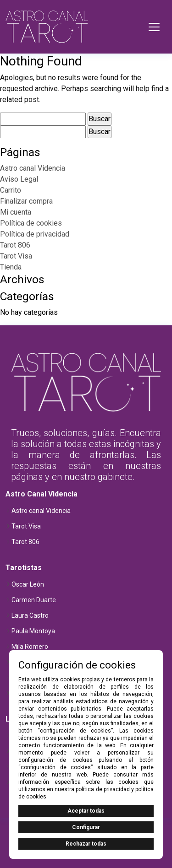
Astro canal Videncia (33, 168)
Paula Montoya (33, 631)
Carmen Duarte (34, 600)
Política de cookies (31, 223)
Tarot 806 (15, 245)
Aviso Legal (19, 179)
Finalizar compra (26, 201)
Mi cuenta (16, 212)
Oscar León (28, 584)
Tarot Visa (16, 256)
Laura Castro (30, 615)
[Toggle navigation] (154, 27)
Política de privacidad (35, 234)
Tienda (11, 267)
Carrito (11, 190)
